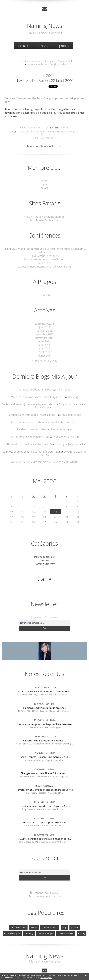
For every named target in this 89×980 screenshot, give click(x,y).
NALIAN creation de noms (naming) (44, 213)
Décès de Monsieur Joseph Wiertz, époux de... (28, 398)
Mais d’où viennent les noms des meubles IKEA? (45, 683)
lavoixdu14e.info (71, 408)
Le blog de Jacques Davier (69, 437)
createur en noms (50, 919)
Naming (64, 127)
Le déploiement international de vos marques (44, 262)
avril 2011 (45, 346)
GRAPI (44, 185)
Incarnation (63, 383)
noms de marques (13, 925)
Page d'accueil (63, 61)
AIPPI (45, 181)
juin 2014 (45, 322)
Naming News (45, 25)
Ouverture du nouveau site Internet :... (44, 732)
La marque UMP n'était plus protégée (44, 699)
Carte (44, 571)
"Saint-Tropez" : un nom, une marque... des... (45, 749)
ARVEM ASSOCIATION (65, 454)
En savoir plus (46, 978)
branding (29, 925)
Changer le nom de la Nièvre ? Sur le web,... (45, 765)
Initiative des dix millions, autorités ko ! (28, 437)
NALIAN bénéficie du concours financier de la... (45, 830)
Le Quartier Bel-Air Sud (65, 430)
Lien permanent (31, 127)
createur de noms (65, 925)
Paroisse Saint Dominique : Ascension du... (33, 408)
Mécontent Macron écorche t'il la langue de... (37, 390)
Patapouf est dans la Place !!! (36, 383)
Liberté (72, 415)
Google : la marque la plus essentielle (44, 814)
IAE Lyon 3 (44, 248)
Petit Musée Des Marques (44, 217)
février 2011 (45, 350)
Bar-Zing (72, 390)
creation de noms (18, 919)
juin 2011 (45, 339)
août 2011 (45, 336)
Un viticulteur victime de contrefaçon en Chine (44, 798)
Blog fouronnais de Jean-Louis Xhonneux (61, 399)
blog (64, 919)
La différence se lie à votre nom (38, 61)
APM (45, 178)
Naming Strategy (44, 556)
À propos (63, 45)
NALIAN (34, 919)
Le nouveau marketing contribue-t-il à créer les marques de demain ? (44, 245)
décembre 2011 (44, 329)
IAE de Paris (44, 259)
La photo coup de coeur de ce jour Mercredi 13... (31, 444)
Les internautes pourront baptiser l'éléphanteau (45, 716)
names (46, 131)
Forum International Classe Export (45, 255)
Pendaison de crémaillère (32, 422)
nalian (29, 131)
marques (66, 131)
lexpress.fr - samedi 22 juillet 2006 (45, 80)
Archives (42, 45)
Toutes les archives (46, 354)
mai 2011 (45, 343)
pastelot (19, 131)
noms (38, 131)
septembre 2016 (44, 319)
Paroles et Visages (61, 422)
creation (77, 131)
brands (55, 131)
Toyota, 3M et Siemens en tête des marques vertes (45, 781)
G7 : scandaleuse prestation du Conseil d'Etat (38, 415)
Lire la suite (44, 290)
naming (81, 925)
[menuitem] (23, 46)
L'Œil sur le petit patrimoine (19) (29, 430)
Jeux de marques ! (44, 549)
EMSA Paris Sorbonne (44, 252)
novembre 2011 (44, 333)
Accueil (23, 45)
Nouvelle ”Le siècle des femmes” (30, 454)
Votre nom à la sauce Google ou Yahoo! (48, 64)
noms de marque (45, 925)
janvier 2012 (44, 326)
